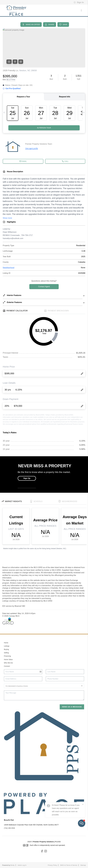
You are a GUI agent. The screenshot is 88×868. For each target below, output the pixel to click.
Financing (7, 656)
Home (6, 643)
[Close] (83, 843)
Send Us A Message (72, 707)
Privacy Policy (52, 865)
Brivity (12, 865)
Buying (6, 649)
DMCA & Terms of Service (69, 865)
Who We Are (8, 663)
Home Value (8, 659)
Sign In (79, 2)
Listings (7, 646)
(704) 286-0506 (9, 828)
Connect (7, 666)
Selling (6, 653)
